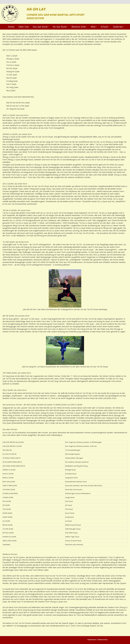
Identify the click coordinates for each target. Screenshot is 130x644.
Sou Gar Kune (40, 27)
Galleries (118, 27)
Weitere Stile (79, 27)
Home (11, 27)
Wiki (93, 27)
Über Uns (24, 27)
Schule (104, 27)
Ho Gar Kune (60, 27)
